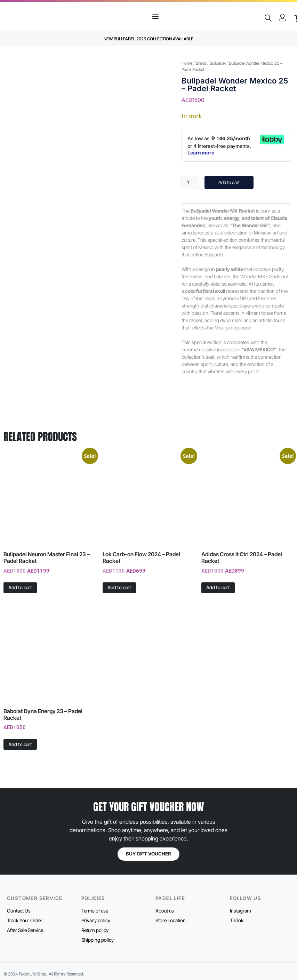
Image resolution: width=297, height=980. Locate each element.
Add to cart (229, 182)
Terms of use (95, 911)
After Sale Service (25, 930)
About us (165, 911)
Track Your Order (25, 920)
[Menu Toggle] (155, 16)
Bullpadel (218, 63)
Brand (201, 63)
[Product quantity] (190, 182)
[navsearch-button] (268, 18)
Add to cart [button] (20, 587)
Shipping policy (98, 940)
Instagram (240, 911)
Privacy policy (96, 920)
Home (187, 63)
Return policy (95, 930)
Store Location (171, 920)
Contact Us (19, 911)
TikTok (237, 920)
